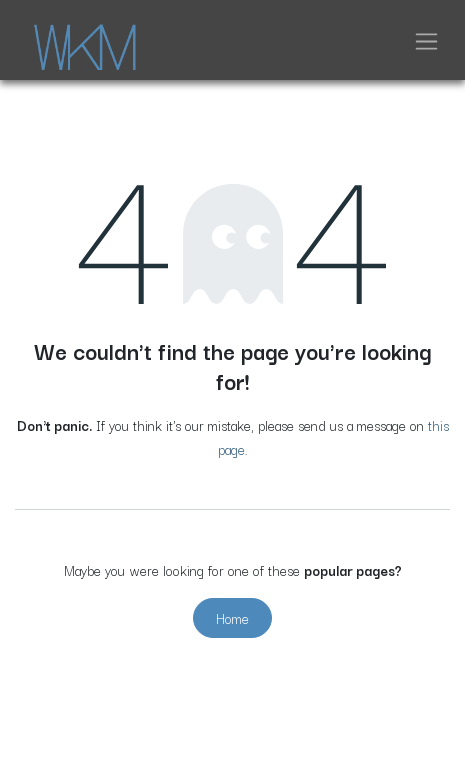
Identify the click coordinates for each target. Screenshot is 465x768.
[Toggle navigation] (426, 40)
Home (232, 618)
